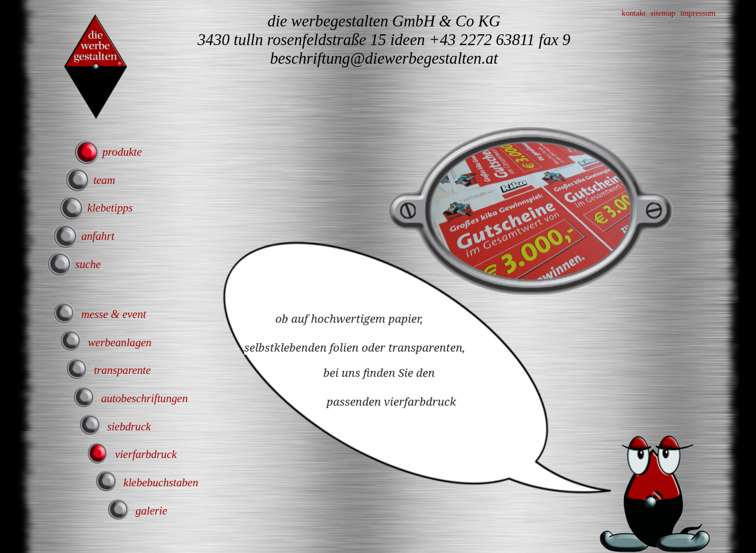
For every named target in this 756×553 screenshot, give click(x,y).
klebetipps (110, 208)
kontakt (634, 13)
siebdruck (129, 426)
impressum (698, 13)
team (104, 180)
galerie (151, 511)
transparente (122, 370)
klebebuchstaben (161, 482)
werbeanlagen (120, 342)
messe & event (114, 314)
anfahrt (98, 236)
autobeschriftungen (144, 398)
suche (88, 264)
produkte (122, 152)
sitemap (663, 13)
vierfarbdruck (146, 454)
